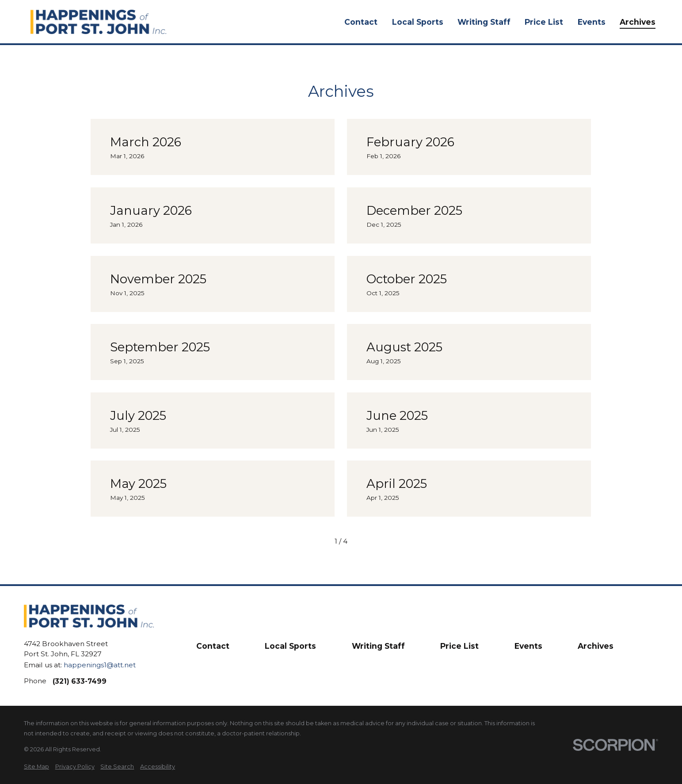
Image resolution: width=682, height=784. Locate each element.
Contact (213, 646)
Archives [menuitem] (638, 22)
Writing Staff (378, 646)
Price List (459, 646)
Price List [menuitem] (544, 22)
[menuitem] (36, 767)
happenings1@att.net (100, 665)
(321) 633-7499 (80, 681)
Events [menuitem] (592, 22)
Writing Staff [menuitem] (484, 22)
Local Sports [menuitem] (418, 22)
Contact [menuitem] (361, 22)
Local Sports (290, 646)
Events (528, 646)
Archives (596, 646)
